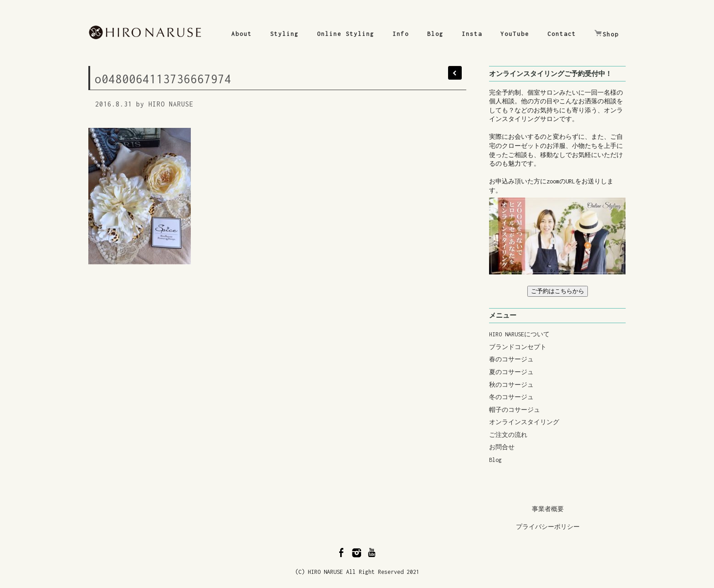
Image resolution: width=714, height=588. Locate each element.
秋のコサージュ (511, 385)
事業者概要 (548, 509)
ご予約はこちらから (558, 291)
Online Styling (346, 34)
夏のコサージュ (511, 372)
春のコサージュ (511, 359)
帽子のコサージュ (515, 410)
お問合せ (502, 447)
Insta (472, 34)
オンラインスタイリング (524, 422)
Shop (607, 34)
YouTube (515, 34)
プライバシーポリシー (548, 527)
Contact (562, 34)
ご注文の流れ (508, 435)
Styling (284, 34)
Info (401, 34)
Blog (435, 34)
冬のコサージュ (511, 397)
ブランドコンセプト (518, 347)
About (242, 34)
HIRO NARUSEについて (519, 334)
